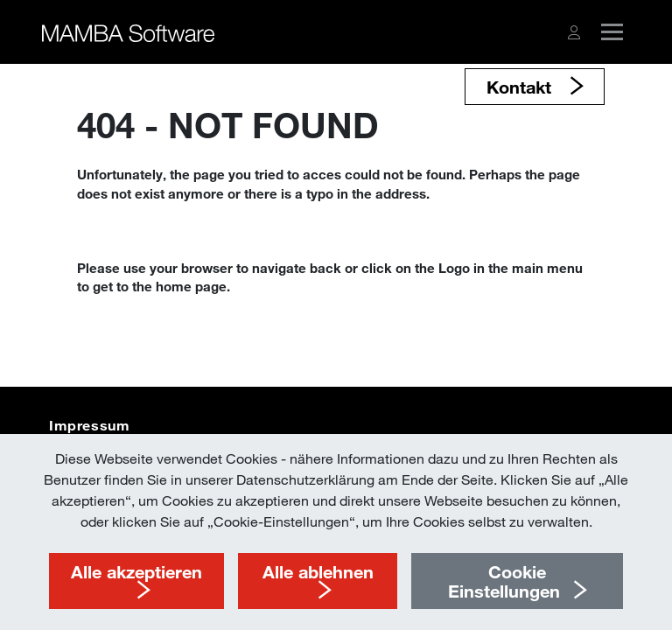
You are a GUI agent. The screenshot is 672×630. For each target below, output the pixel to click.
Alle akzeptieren (136, 571)
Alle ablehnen (318, 571)
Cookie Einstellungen (504, 581)
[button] (574, 32)
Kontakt (521, 87)
